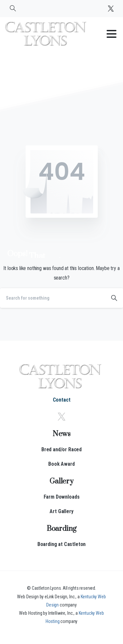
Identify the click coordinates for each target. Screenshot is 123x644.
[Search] (53, 298)
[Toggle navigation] (112, 34)
